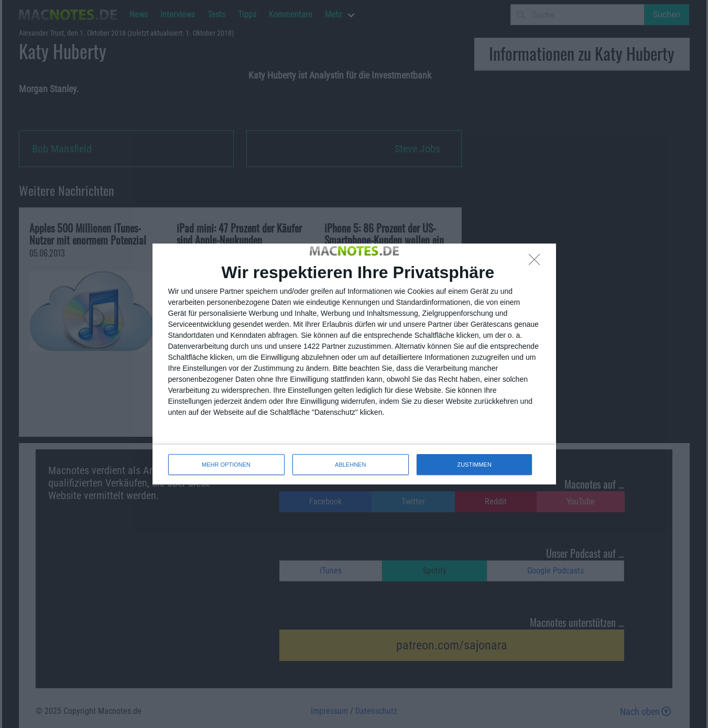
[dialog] (354, 364)
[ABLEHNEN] (537, 262)
